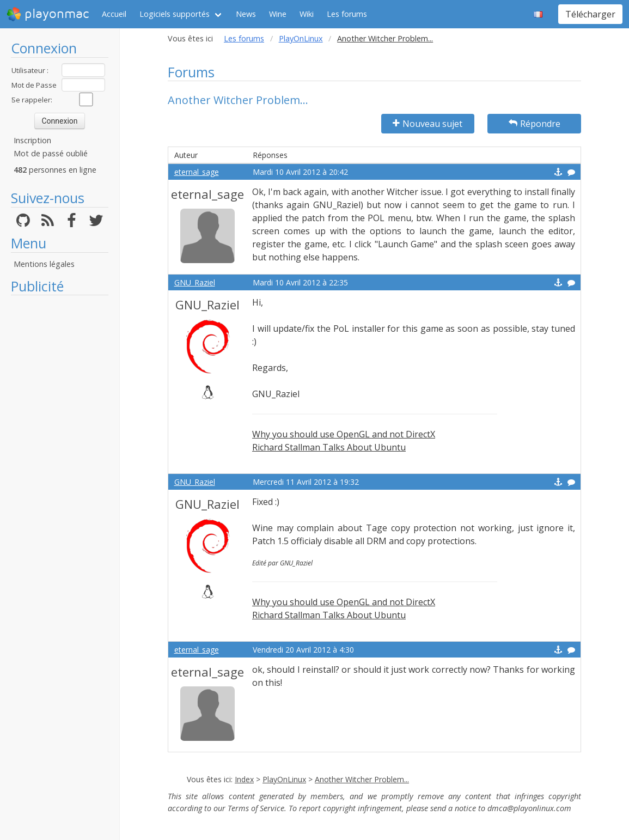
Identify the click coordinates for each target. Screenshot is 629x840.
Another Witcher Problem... (362, 779)
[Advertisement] (60, 464)
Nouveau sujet (428, 124)
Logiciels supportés (175, 14)
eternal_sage (197, 172)
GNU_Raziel (195, 282)
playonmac (48, 14)
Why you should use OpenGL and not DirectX (344, 434)
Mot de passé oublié (51, 153)
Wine (278, 14)
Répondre (535, 124)
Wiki (307, 14)
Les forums (347, 14)
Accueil (114, 14)
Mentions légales (44, 264)
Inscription (32, 140)
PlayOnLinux (301, 38)
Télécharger (590, 14)
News (246, 14)
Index (244, 779)
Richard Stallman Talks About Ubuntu (329, 447)
